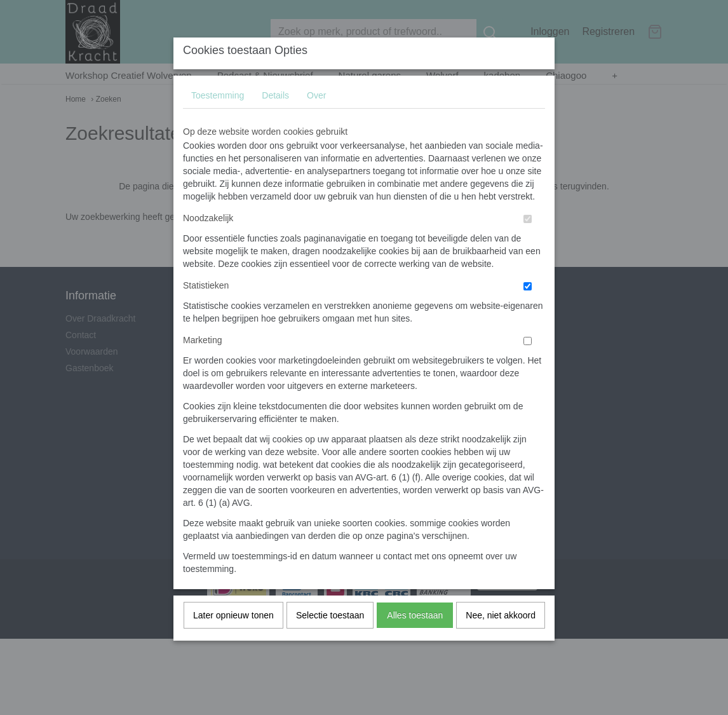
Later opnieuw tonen (233, 640)
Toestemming (218, 120)
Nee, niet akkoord (501, 640)
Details (275, 120)
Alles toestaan (415, 640)
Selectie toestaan (330, 640)
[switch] (528, 244)
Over (316, 120)
